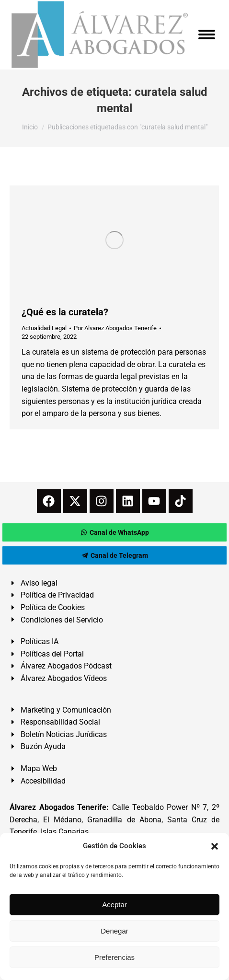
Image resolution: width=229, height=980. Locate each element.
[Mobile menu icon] (207, 35)
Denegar (114, 931)
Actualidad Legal (44, 328)
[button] (215, 846)
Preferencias (114, 957)
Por (115, 328)
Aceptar (114, 905)
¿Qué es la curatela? (65, 312)
